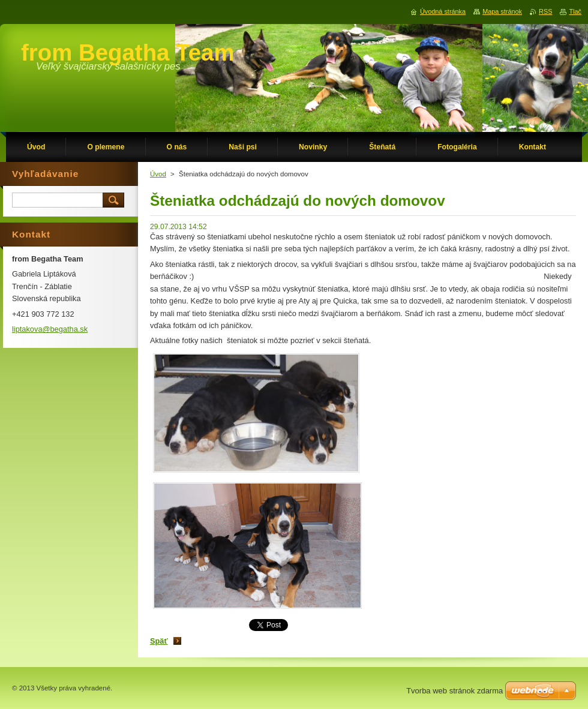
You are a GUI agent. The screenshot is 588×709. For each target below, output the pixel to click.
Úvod (158, 174)
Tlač (575, 11)
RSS (545, 11)
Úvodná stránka (443, 11)
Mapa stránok (502, 11)
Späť (159, 641)
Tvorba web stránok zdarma (454, 691)
